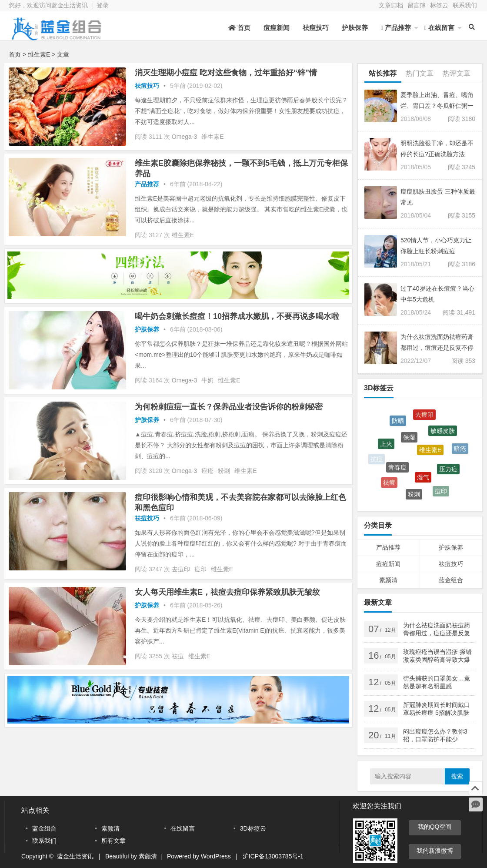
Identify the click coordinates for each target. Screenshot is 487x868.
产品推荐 (396, 28)
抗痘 (377, 459)
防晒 (398, 423)
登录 (103, 5)
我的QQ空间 (435, 827)
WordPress (216, 856)
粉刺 (224, 471)
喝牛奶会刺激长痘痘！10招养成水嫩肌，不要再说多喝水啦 (237, 316)
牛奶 (207, 380)
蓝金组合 (451, 580)
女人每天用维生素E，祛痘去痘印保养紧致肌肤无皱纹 (227, 592)
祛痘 (178, 656)
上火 (386, 447)
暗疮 (460, 450)
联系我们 (465, 5)
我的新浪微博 (435, 851)
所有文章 (113, 841)
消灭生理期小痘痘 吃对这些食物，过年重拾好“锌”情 (226, 73)
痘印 (200, 569)
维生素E (212, 137)
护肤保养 (355, 28)
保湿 (409, 442)
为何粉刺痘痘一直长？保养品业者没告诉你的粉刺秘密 (229, 407)
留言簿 (417, 5)
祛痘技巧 (316, 28)
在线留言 (439, 28)
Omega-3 (184, 137)
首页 (239, 28)
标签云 (439, 5)
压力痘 (448, 473)
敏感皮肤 (443, 434)
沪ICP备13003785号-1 (273, 856)
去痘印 (181, 569)
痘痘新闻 (277, 28)
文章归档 (391, 5)
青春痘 (397, 471)
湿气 (423, 481)
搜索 (457, 776)
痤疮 (207, 471)
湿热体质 (453, 427)
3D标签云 (253, 828)
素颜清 (388, 580)
